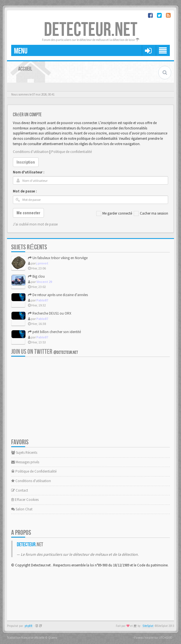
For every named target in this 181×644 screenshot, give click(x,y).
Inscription (26, 162)
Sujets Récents (24, 453)
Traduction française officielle (26, 638)
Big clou (36, 276)
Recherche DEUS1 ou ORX (50, 313)
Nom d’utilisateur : (29, 172)
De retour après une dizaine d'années (58, 295)
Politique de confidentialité (71, 152)
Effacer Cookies (25, 500)
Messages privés (25, 462)
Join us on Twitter (45, 352)
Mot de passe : (25, 191)
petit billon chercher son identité (54, 332)
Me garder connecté (114, 213)
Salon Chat (22, 509)
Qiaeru (53, 638)
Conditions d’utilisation (31, 152)
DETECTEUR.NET (91, 30)
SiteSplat (148, 626)
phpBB (29, 626)
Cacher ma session (151, 213)
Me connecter (28, 213)
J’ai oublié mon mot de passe (35, 224)
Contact (20, 490)
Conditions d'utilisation (31, 481)
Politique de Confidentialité (34, 471)
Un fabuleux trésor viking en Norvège (58, 258)
